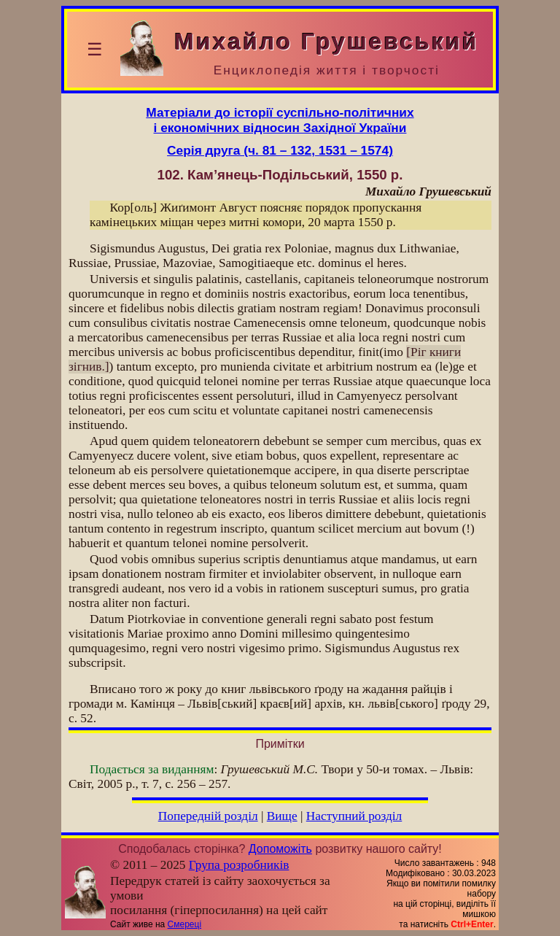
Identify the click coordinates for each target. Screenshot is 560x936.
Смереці (184, 924)
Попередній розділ (208, 816)
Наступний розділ (354, 816)
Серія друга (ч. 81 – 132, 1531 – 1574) (280, 150)
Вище (282, 816)
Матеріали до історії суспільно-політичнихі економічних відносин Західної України (280, 120)
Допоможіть (280, 849)
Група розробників (239, 865)
